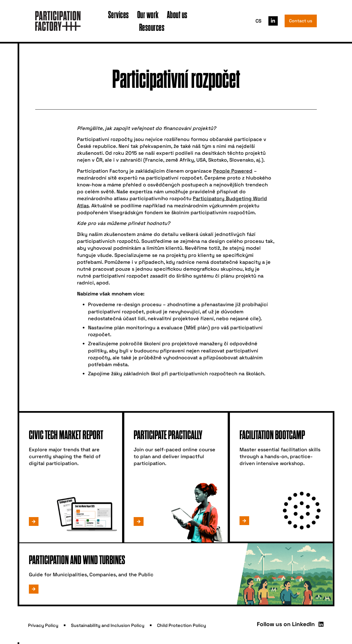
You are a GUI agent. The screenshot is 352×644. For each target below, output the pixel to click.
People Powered (233, 171)
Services (119, 14)
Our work (148, 14)
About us (177, 14)
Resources (152, 27)
